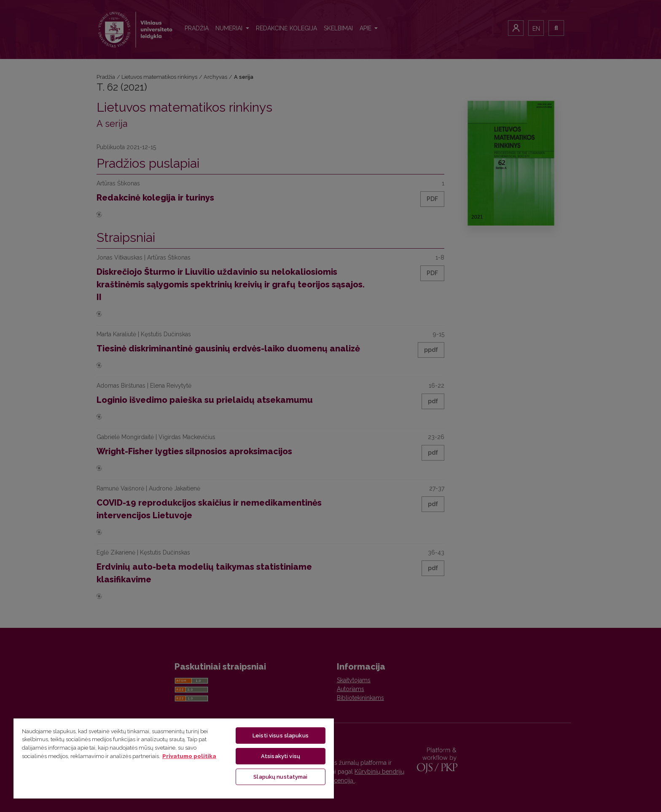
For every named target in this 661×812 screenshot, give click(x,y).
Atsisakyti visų (281, 756)
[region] (174, 758)
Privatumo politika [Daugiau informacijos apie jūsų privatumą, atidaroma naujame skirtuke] (189, 756)
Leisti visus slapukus (281, 736)
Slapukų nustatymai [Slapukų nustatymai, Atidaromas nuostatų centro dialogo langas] (280, 777)
